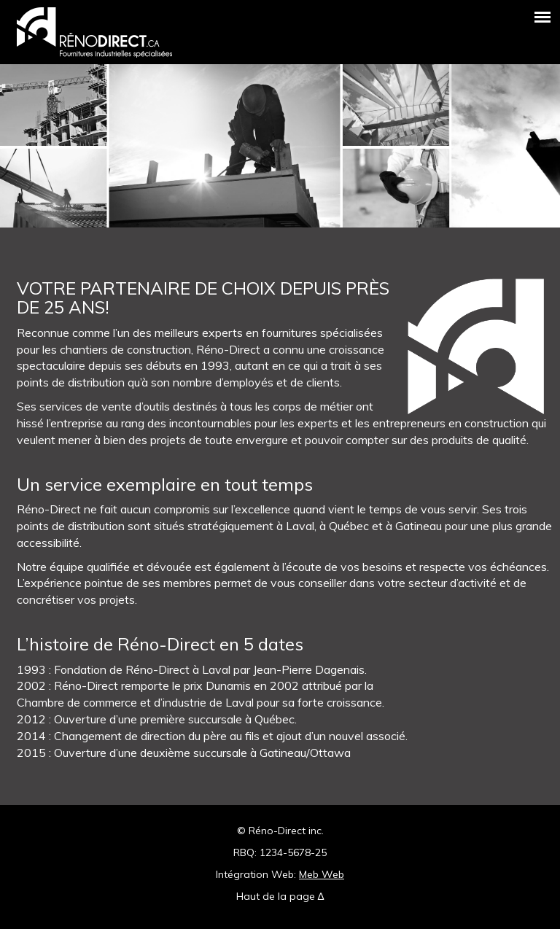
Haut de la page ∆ (280, 896)
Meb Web (322, 874)
